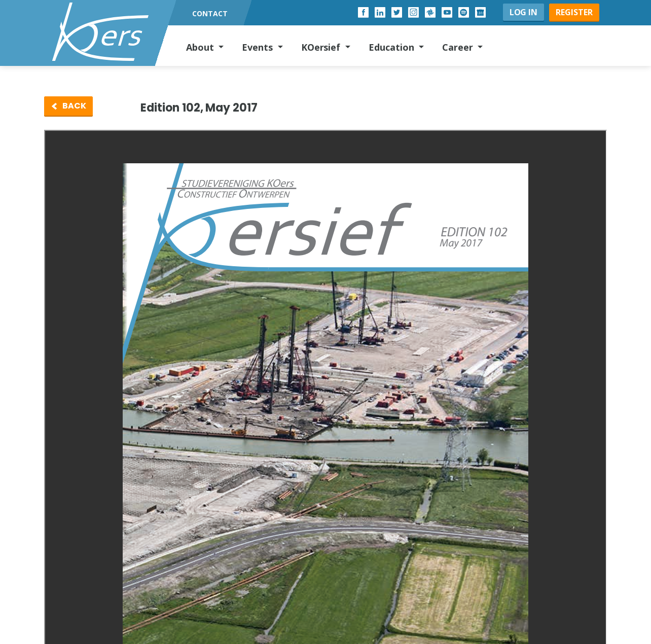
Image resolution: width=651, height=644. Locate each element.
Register (574, 12)
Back (74, 106)
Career (459, 47)
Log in (524, 12)
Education (393, 47)
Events (259, 47)
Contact (210, 13)
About (201, 47)
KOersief (322, 47)
